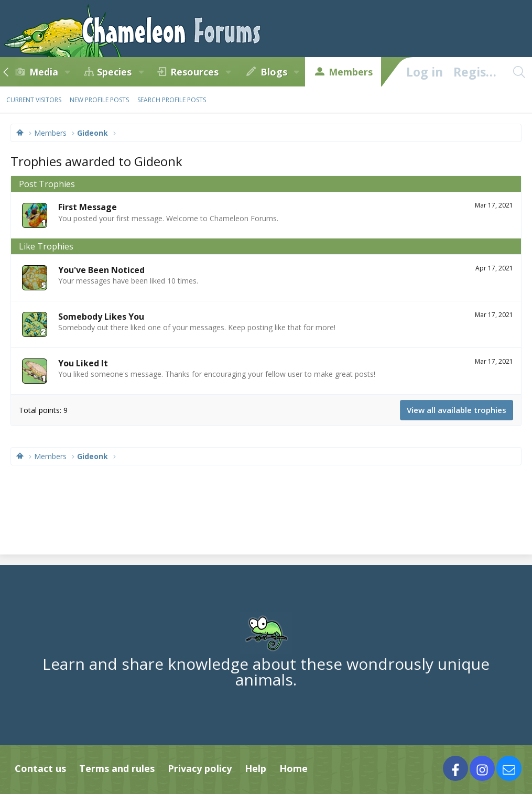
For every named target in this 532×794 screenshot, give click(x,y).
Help (256, 768)
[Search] (519, 72)
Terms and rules (117, 768)
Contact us (40, 768)
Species (114, 72)
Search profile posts (172, 100)
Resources (194, 72)
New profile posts (99, 100)
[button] (68, 72)
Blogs (274, 72)
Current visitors (34, 100)
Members (351, 72)
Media (44, 72)
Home (294, 768)
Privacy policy (200, 768)
